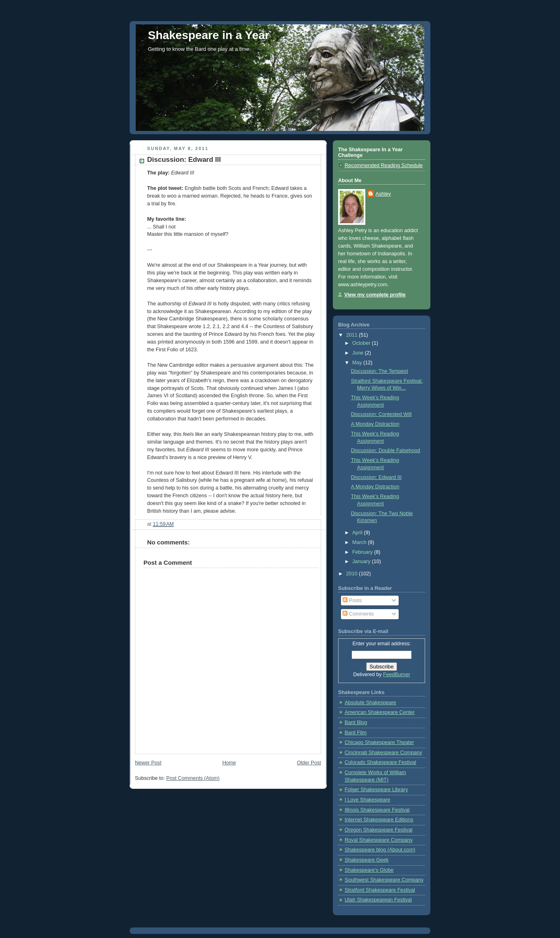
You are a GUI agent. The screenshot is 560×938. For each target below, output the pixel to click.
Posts (352, 601)
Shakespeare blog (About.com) (380, 850)
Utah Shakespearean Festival (378, 900)
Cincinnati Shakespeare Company (383, 753)
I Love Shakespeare (367, 800)
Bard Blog (356, 723)
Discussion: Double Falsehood (386, 451)
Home (229, 763)
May (358, 363)
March (360, 542)
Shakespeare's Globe (369, 870)
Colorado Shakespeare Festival (380, 762)
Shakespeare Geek (367, 860)
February (363, 552)
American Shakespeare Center (380, 712)
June (359, 353)
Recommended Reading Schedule (384, 165)
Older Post (309, 763)
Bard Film (356, 733)
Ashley (383, 194)
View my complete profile (375, 295)
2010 (353, 574)
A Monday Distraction (375, 424)
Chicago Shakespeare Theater (379, 742)
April (358, 533)
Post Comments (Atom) (193, 778)
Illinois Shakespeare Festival (377, 810)
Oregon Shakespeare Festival (379, 830)
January (362, 561)
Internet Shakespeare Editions (379, 820)
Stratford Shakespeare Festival (380, 890)
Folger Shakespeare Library (376, 790)
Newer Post (148, 763)
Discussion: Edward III (377, 477)
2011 (353, 335)
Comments (358, 614)
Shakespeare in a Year (209, 35)
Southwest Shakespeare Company (384, 880)
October (362, 343)
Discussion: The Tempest (380, 371)
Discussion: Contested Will (381, 414)
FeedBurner (397, 675)
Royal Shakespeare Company (379, 840)
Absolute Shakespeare (370, 703)
